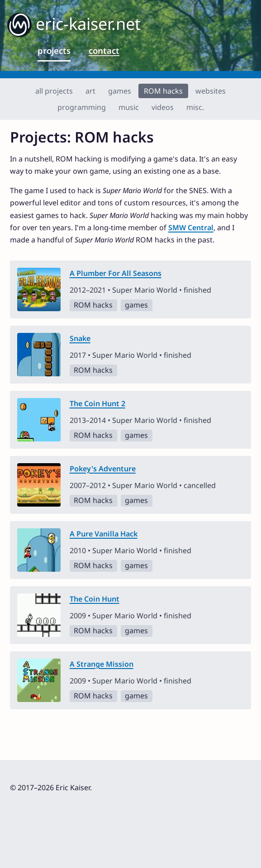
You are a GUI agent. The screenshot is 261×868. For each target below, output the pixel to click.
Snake (80, 338)
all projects (54, 91)
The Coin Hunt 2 (97, 403)
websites (211, 91)
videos (163, 107)
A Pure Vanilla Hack (104, 534)
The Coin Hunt (95, 599)
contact (104, 50)
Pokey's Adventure (103, 469)
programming (82, 107)
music (129, 107)
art (90, 91)
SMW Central (191, 228)
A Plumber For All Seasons (116, 273)
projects (54, 50)
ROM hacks (163, 91)
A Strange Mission (102, 664)
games (120, 91)
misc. (195, 107)
